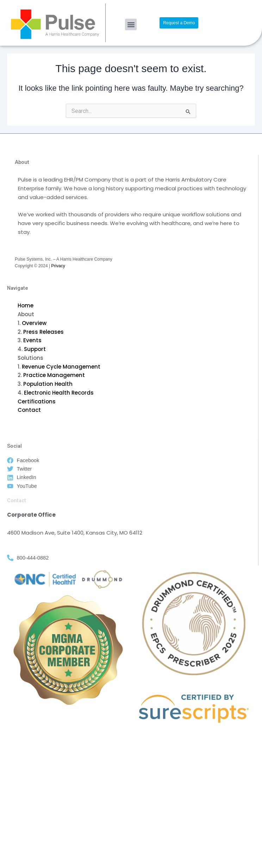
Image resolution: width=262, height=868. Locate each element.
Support (35, 349)
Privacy (58, 266)
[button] (131, 24)
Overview (34, 323)
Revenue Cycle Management (61, 367)
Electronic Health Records (59, 393)
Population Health (48, 384)
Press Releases (43, 332)
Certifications (37, 401)
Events (32, 340)
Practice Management (54, 375)
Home (26, 305)
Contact (29, 410)
